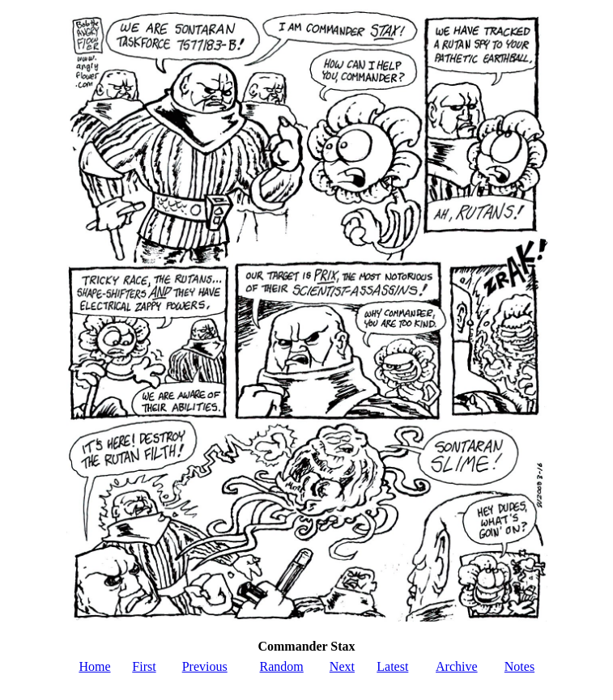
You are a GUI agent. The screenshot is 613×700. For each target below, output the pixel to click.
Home (94, 666)
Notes (519, 666)
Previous (205, 666)
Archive (457, 666)
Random (282, 666)
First (144, 666)
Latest (392, 666)
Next (342, 666)
